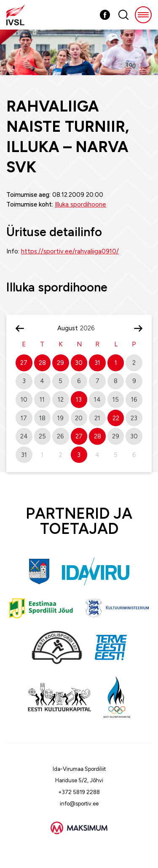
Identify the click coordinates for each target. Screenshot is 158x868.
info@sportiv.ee (79, 804)
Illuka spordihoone (80, 204)
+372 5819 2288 (79, 792)
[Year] (91, 328)
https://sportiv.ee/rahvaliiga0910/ (70, 251)
